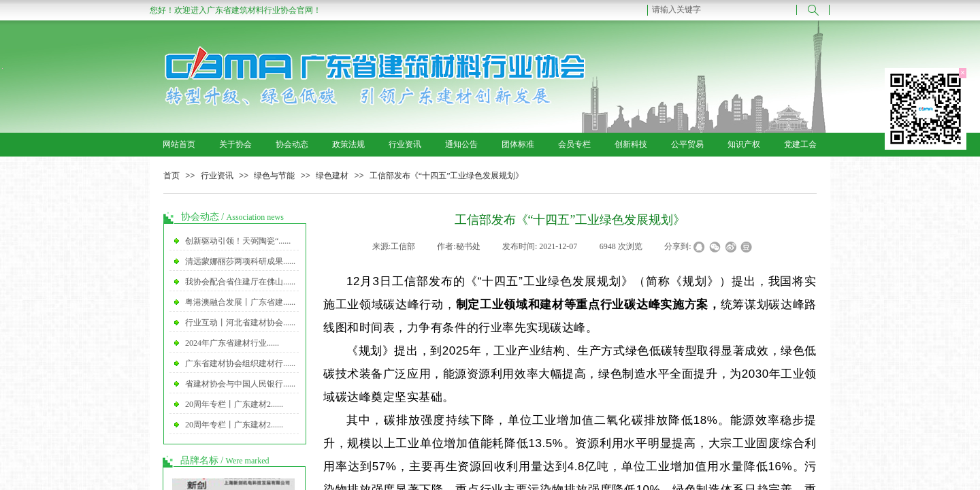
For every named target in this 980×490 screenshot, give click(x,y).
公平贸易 (687, 144)
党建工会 (800, 144)
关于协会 (235, 144)
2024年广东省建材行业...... (232, 343)
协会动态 (292, 144)
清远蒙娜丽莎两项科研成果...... (240, 261)
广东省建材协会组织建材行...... (240, 363)
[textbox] (722, 10)
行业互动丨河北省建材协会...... (240, 323)
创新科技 (631, 144)
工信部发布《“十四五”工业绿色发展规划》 (447, 176)
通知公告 (461, 144)
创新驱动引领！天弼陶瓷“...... (238, 241)
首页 (171, 176)
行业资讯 (405, 144)
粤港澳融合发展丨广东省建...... (240, 302)
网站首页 (179, 144)
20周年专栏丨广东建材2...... (234, 404)
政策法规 (348, 144)
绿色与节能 (274, 176)
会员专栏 (574, 144)
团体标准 (518, 144)
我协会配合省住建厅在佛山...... (240, 282)
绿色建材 (332, 176)
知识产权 (744, 144)
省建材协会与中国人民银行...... (240, 384)
